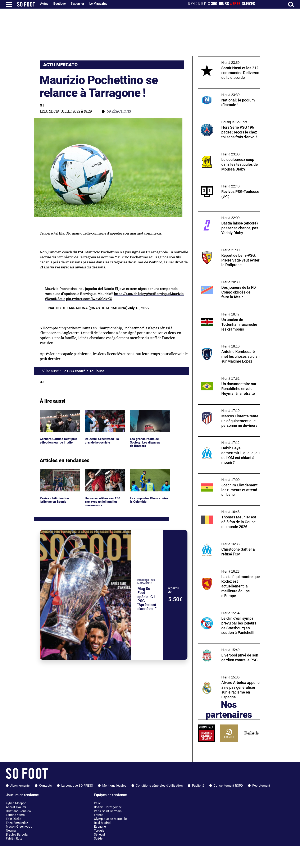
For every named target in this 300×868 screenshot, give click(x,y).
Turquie (99, 831)
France (99, 815)
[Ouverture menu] (9, 4)
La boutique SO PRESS (77, 786)
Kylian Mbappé (16, 803)
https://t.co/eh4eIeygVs (133, 294)
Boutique (60, 4)
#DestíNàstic (55, 299)
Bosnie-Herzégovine (108, 807)
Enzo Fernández (17, 823)
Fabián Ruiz (14, 839)
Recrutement (261, 786)
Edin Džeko (14, 819)
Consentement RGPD (228, 786)
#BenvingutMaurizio (168, 294)
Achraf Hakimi (16, 807)
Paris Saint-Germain (108, 811)
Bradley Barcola (17, 835)
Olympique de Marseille (110, 819)
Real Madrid (102, 823)
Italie (97, 803)
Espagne (100, 827)
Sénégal (99, 835)
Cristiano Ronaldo (18, 811)
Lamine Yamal (16, 815)
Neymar (11, 831)
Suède (98, 839)
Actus (44, 4)
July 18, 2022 (139, 308)
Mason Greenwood (19, 827)
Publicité (198, 786)
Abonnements (20, 786)
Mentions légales (114, 786)
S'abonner (78, 4)
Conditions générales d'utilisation (159, 786)
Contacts (46, 786)
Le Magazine (98, 4)
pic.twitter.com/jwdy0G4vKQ (89, 299)
